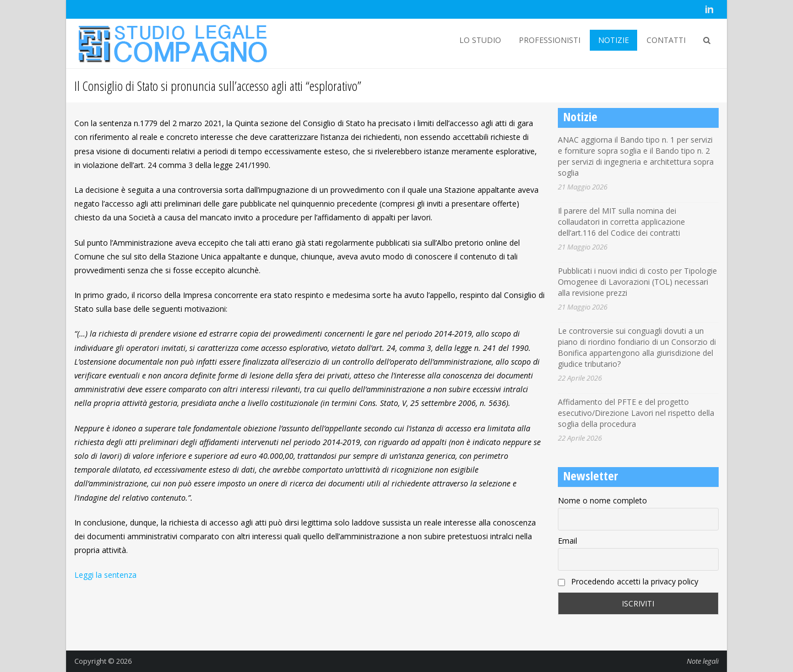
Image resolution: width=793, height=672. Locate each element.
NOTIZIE (613, 40)
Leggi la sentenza (105, 575)
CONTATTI (666, 40)
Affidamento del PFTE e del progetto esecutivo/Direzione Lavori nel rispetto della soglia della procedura (636, 413)
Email (567, 541)
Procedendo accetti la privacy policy (628, 581)
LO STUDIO (480, 40)
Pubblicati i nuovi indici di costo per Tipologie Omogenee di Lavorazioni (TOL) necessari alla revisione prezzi (637, 282)
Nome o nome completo (602, 500)
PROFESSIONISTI (550, 40)
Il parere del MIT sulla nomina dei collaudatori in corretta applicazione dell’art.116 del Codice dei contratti (621, 222)
